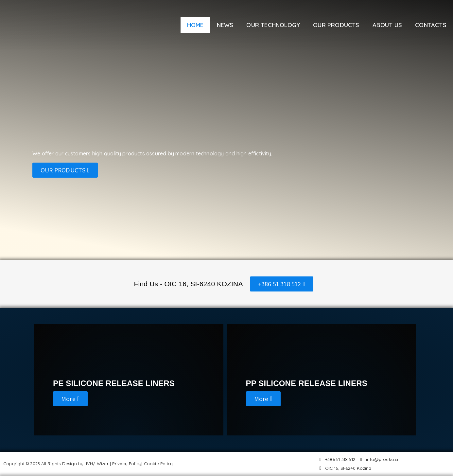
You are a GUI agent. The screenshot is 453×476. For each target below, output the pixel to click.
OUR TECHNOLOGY (273, 25)
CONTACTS (431, 25)
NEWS (225, 25)
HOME (195, 25)
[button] (65, 170)
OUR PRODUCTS (336, 25)
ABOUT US (387, 25)
